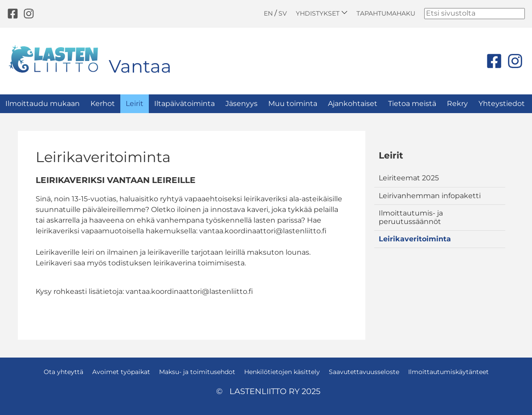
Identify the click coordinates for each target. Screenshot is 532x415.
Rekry (457, 104)
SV (283, 13)
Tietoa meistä (412, 104)
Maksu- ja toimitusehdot (197, 372)
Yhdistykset (322, 13)
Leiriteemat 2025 (409, 178)
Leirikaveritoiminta (415, 239)
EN (268, 13)
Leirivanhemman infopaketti (430, 196)
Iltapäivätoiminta (184, 104)
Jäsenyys (241, 104)
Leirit (135, 104)
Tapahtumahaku (386, 13)
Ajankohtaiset (353, 104)
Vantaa (140, 66)
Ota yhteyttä (63, 372)
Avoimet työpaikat (121, 372)
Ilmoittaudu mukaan (43, 104)
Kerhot (103, 104)
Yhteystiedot (502, 104)
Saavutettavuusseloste (364, 372)
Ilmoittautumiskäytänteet (448, 372)
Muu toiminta (293, 104)
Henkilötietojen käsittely (282, 372)
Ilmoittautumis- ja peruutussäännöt (411, 217)
